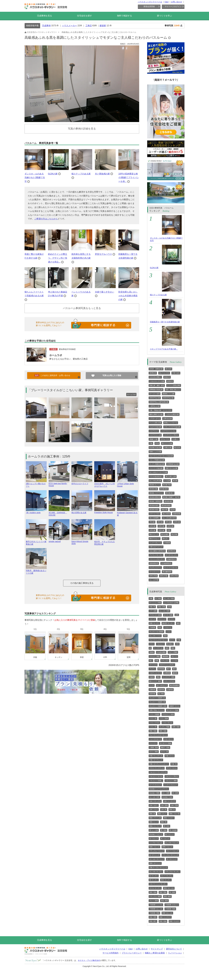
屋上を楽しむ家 (171, 476)
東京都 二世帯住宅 (155, 501)
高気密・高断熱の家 (156, 369)
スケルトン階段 (155, 656)
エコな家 (167, 481)
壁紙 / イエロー (169, 818)
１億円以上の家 (155, 406)
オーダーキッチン (171, 555)
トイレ (169, 632)
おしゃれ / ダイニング (157, 859)
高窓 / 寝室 (164, 901)
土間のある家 (167, 419)
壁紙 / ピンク (154, 822)
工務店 (89, 26)
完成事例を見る (45, 16)
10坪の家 (177, 522)
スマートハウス (155, 514)
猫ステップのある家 (81, 174)
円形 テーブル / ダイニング (158, 867)
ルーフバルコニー (155, 785)
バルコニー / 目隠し (156, 781)
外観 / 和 (152, 607)
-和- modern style (36, 511)
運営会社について (174, 949)
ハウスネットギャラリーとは (150, 2)
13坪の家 (161, 526)
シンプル (174, 661)
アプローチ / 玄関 (155, 615)
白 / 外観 (158, 598)
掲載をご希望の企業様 (155, 953)
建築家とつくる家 (168, 394)
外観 (151, 598)
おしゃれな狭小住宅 (169, 518)
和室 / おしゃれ (167, 913)
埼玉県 (173, 510)
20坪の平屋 (174, 576)
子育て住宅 (176, 373)
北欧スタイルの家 (171, 468)
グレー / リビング (172, 851)
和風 (157, 661)
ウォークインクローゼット (158, 640)
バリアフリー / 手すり (171, 435)
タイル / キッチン (155, 888)
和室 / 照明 (153, 917)
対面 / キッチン (154, 623)
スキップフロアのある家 (172, 427)
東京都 (175, 481)
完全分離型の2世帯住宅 (157, 551)
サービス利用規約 (110, 953)
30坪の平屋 (164, 576)
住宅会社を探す (85, 16)
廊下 (168, 669)
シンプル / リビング (156, 843)
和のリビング (154, 534)
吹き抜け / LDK (167, 797)
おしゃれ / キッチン (156, 872)
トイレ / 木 (153, 727)
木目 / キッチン (166, 880)
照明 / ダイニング (155, 863)
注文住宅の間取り (155, 377)
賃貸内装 (161, 690)
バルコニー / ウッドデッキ (158, 772)
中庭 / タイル (170, 756)
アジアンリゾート (155, 567)
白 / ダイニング (154, 855)
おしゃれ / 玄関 (164, 611)
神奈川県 (164, 510)
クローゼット (168, 739)
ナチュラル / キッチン (172, 872)
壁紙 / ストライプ (155, 826)
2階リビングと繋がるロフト (36, 484)
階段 (173, 648)
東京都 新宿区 (166, 505)
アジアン (152, 669)
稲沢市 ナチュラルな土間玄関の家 (105, 542)
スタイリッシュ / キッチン (158, 884)
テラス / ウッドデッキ (157, 768)
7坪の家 (152, 522)
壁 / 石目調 (173, 830)
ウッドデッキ (158, 648)
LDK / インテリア (170, 801)
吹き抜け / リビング (156, 834)
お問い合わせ (176, 2)
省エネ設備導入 (155, 518)
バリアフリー (154, 431)
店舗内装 (152, 690)
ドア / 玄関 (153, 611)
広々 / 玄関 (166, 793)
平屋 (151, 443)
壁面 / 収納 (153, 731)
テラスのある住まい (156, 476)
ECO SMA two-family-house (59, 484)
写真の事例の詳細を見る (82, 129)
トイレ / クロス (154, 723)
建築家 (103, 26)
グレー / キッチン (167, 876)
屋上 (151, 661)
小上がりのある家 (155, 427)
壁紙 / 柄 (164, 822)
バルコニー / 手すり (172, 776)
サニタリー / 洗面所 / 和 (157, 702)
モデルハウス (165, 439)
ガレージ (174, 656)
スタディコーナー (155, 673)
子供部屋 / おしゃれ (156, 909)
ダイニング (162, 619)
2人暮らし (176, 439)
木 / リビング (165, 838)
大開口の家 (168, 447)
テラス (152, 644)
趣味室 (175, 673)
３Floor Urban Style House (127, 484)
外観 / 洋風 (161, 607)
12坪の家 (170, 526)
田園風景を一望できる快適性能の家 (165, 322)
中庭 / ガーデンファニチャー (159, 764)
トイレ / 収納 (164, 718)
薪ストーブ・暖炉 (155, 681)
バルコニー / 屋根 (171, 781)
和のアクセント (155, 539)
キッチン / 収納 (164, 727)
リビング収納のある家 (157, 460)
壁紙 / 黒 (152, 814)
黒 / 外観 (161, 694)
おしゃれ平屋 (154, 580)
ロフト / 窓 (164, 752)
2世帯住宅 (153, 373)
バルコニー (160, 644)
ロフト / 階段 (154, 752)
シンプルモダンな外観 (171, 603)
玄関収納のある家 (173, 464)
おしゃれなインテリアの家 (158, 472)
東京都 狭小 (170, 493)
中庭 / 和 (174, 764)
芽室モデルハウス (103, 254)
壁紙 (158, 677)
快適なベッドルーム (171, 423)
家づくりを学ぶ (164, 16)
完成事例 (46, 26)
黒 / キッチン (154, 880)
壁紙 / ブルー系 (174, 814)
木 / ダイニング (172, 859)
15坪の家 (161, 530)
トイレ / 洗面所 (154, 714)
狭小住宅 (168, 369)
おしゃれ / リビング (172, 843)
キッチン (171, 619)
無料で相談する (124, 16)
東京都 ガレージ (155, 485)
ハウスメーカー (69, 26)
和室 (169, 530)
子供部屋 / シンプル (156, 905)
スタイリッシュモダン (167, 665)
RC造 (157, 443)
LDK (177, 615)
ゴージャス (153, 665)
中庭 (179, 640)
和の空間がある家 (82, 511)
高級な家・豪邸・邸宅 (157, 385)
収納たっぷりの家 (155, 452)
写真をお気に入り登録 (112, 375)
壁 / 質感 (164, 830)
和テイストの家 (167, 443)
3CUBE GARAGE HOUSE (59, 513)
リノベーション (175, 953)
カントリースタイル (171, 567)
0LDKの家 (53, 174)
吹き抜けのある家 (155, 447)
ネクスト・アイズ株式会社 (89, 960)
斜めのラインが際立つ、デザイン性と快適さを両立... (58, 258)
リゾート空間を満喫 (174, 385)
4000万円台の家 (168, 398)
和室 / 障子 (153, 921)
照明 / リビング (167, 847)
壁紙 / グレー (162, 814)
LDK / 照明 (164, 805)
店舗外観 (170, 690)
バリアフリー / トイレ (168, 431)
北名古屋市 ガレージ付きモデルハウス (105, 484)
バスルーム (168, 627)
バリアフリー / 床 (155, 435)
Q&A (166, 2)
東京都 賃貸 (164, 489)
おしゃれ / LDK (154, 797)
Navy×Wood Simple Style (82, 541)
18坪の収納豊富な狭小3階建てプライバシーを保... (129, 178)
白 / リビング (154, 838)
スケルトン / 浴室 (168, 714)
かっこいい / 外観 (155, 603)
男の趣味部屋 (167, 572)
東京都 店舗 (153, 489)
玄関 (169, 607)
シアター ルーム (155, 419)
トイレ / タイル (167, 723)
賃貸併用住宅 (154, 563)
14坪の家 (152, 530)
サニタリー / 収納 (172, 710)
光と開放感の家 (102, 174)
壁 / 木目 (167, 826)
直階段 (152, 652)
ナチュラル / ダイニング (170, 855)
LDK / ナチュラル (155, 801)
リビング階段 (173, 652)
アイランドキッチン (156, 555)
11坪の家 (152, 526)
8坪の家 (160, 522)
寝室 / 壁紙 (163, 892)
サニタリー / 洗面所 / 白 (157, 698)
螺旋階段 (166, 656)
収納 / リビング (154, 847)
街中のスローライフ (82, 483)
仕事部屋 (167, 673)
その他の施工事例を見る (82, 583)
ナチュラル (165, 661)
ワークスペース (155, 572)
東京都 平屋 (167, 485)
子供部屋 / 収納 (170, 909)
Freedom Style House (105, 511)
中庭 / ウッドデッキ (156, 756)
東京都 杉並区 (154, 505)
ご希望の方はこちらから (46, 219)
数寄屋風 (161, 669)
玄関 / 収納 (176, 727)
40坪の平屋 (153, 576)
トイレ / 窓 (153, 718)
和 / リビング (170, 834)
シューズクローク (155, 739)
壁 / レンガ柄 (154, 830)
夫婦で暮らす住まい (104, 292)
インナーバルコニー (171, 785)
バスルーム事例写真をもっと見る (82, 308)
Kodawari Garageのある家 (127, 513)
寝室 (178, 623)
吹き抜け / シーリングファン (159, 789)
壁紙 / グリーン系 (155, 818)
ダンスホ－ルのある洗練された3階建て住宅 (35, 178)
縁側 (167, 648)
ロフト (172, 640)
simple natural (59, 540)
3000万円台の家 (155, 398)
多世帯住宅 (171, 551)
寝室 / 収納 (163, 731)
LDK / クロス (154, 810)
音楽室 (152, 677)
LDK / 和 (164, 810)
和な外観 (174, 534)
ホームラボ (56, 355)
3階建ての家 (153, 439)
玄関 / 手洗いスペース (157, 710)
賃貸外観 (152, 694)
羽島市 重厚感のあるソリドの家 (36, 571)
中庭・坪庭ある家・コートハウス (160, 410)
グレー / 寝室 (154, 901)
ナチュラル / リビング (157, 851)
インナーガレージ (155, 543)
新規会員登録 (149, 6)
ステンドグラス (169, 681)
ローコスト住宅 (155, 394)
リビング (152, 619)
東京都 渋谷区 (154, 510)
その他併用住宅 (166, 563)
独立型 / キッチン (168, 623)
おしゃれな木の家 (155, 481)
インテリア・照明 (168, 677)
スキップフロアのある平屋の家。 (164, 349)
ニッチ (152, 685)
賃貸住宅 (167, 377)
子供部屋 (167, 543)
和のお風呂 (165, 534)
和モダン (166, 539)
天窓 (177, 644)
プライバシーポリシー (132, 953)
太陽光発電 (177, 514)
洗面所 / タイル (174, 706)
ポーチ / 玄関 (168, 615)
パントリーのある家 (156, 468)
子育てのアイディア (156, 547)
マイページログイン (173, 6)
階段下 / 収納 (165, 747)
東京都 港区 (168, 501)
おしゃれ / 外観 (169, 598)
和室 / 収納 (163, 921)
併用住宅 (170, 381)
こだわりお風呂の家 (172, 414)
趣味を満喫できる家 (156, 414)
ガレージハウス (164, 373)
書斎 (174, 669)
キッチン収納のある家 (157, 464)
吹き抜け (170, 644)
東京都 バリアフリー (156, 493)
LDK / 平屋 (174, 805)
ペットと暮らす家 (155, 423)
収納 (165, 636)
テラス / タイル (172, 768)
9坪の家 (168, 522)
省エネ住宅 (166, 514)
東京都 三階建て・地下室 (171, 497)
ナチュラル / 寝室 (155, 896)
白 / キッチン (154, 876)
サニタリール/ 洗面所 (156, 632)
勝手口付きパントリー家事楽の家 (36, 542)
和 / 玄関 (175, 793)
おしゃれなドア (162, 685)
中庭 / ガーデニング (156, 760)
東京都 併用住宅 (155, 497)
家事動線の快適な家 (156, 390)
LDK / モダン (154, 805)
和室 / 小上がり (174, 921)
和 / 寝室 (172, 892)
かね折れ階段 (161, 652)
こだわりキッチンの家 (157, 381)
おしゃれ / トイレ (155, 636)
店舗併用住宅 (171, 559)
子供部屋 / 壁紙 (154, 913)
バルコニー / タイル (156, 776)
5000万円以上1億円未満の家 (159, 402)
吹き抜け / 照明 (154, 793)
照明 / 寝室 (167, 896)
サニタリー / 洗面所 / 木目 (158, 706)
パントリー (153, 743)
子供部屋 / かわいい (172, 905)
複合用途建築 (174, 685)
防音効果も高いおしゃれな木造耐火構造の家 (128, 296)
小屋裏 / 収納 (154, 747)
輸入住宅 (177, 447)
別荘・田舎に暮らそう (173, 390)
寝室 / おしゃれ (169, 888)
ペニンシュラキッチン (157, 559)
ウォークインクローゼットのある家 (161, 456)
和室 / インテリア (165, 917)
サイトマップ (157, 949)
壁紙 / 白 (172, 810)
